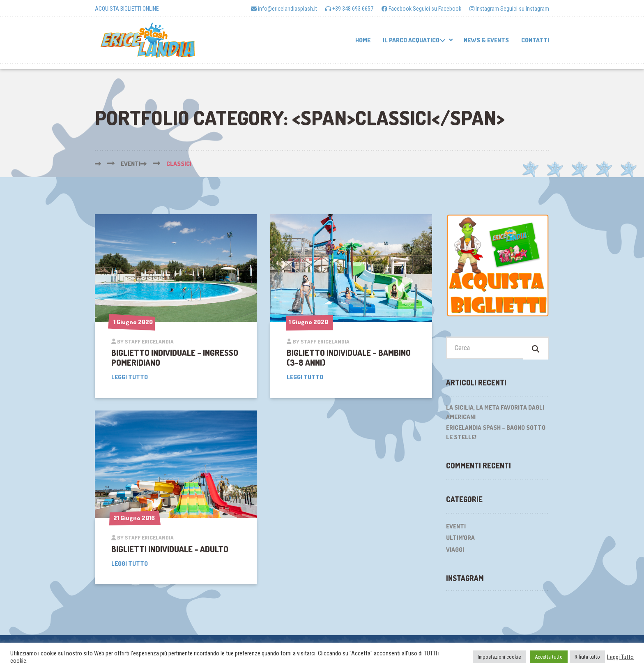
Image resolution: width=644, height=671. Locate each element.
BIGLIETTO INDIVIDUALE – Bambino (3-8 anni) (349, 357)
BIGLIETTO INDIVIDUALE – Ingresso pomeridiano (175, 357)
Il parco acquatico (414, 40)
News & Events (486, 40)
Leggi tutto (130, 377)
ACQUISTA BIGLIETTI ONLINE (127, 9)
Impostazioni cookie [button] (499, 657)
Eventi (456, 528)
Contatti (535, 40)
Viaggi (455, 552)
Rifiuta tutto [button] (587, 657)
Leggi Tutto (620, 657)
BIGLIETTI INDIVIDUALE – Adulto (170, 549)
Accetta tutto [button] (549, 657)
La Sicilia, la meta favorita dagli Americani (495, 415)
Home (363, 40)
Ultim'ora (460, 540)
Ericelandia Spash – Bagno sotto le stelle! (496, 435)
